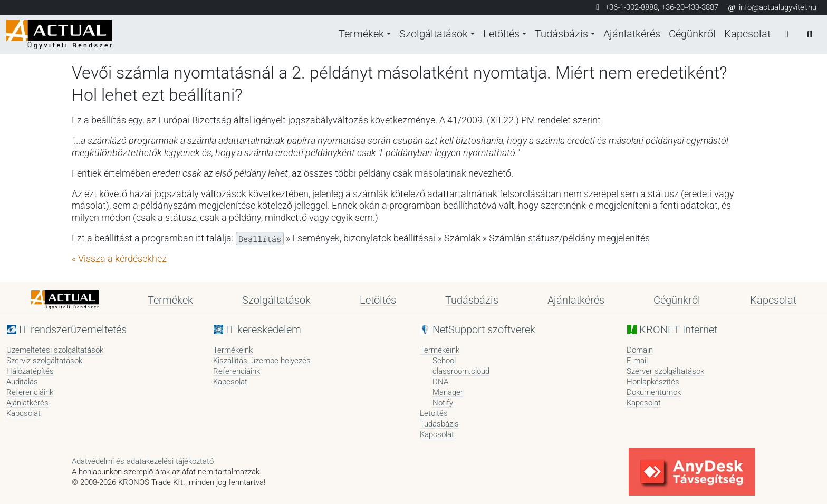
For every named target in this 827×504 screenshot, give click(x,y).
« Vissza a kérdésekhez (119, 259)
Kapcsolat (747, 34)
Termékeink (233, 350)
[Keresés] (809, 34)
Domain (640, 350)
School (444, 361)
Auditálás (22, 382)
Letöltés (499, 34)
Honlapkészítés (653, 382)
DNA (440, 382)
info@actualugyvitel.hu (772, 7)
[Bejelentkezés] (786, 34)
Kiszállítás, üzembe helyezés (262, 361)
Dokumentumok (654, 392)
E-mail (637, 361)
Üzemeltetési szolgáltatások (55, 350)
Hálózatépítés (30, 371)
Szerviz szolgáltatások (44, 361)
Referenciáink (30, 392)
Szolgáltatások (430, 34)
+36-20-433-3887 (690, 7)
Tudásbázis (560, 34)
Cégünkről (692, 34)
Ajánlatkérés (631, 34)
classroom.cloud (461, 371)
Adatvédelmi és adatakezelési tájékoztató (143, 461)
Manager (448, 392)
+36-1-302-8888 (631, 7)
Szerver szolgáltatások (665, 371)
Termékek (357, 34)
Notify (443, 403)
